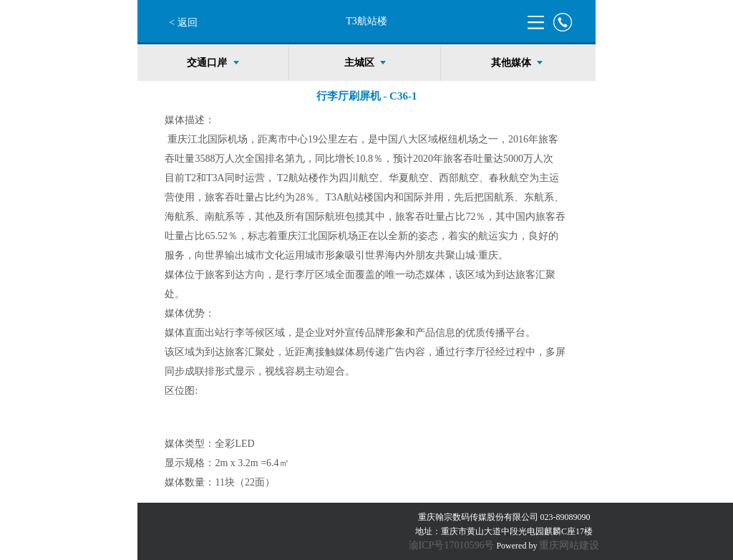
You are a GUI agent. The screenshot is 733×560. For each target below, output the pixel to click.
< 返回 (183, 23)
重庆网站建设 (569, 545)
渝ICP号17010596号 (452, 545)
